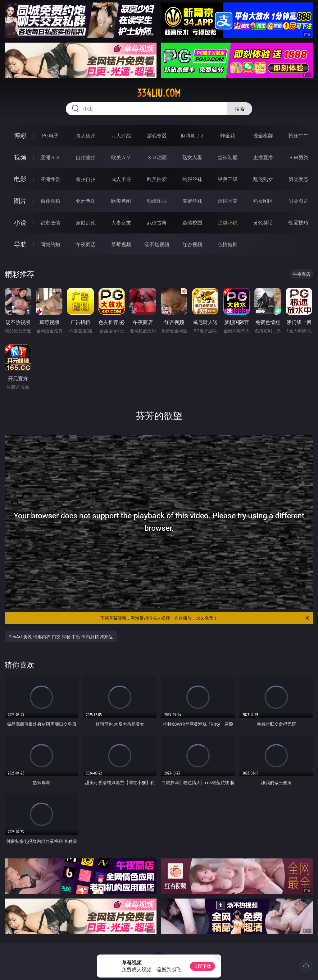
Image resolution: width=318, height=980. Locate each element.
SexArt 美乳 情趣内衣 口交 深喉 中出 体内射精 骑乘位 (61, 637)
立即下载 (202, 966)
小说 (20, 222)
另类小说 (228, 223)
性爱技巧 (298, 223)
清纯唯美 (228, 201)
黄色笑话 (263, 223)
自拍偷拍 (86, 157)
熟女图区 (263, 201)
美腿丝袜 (192, 201)
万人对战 (121, 136)
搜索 (240, 109)
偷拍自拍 (86, 179)
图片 (20, 201)
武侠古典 (157, 223)
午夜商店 (86, 244)
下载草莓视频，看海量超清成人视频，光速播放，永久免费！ (205, 618)
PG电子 (50, 136)
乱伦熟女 (263, 179)
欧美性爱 (157, 179)
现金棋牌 (263, 136)
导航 (20, 244)
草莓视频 (121, 244)
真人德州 (86, 136)
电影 (20, 179)
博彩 (20, 135)
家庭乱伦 (86, 223)
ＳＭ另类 (298, 157)
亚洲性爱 (50, 179)
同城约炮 (50, 244)
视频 (20, 157)
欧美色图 (121, 201)
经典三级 (228, 179)
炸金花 (228, 136)
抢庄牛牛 (298, 136)
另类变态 (298, 179)
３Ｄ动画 (157, 157)
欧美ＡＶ (121, 157)
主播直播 (263, 157)
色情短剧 (228, 244)
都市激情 (50, 223)
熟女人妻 (192, 157)
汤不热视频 (157, 244)
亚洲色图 (86, 201)
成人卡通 (121, 179)
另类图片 (298, 201)
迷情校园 (192, 223)
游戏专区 (157, 136)
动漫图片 (157, 201)
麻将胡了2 (192, 136)
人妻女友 (121, 223)
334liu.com (159, 93)
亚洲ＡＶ (50, 157)
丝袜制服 (228, 157)
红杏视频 (192, 244)
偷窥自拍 (50, 201)
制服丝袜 (192, 179)
